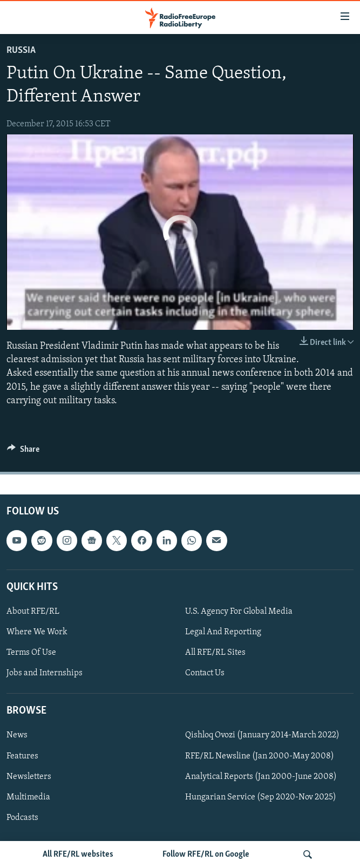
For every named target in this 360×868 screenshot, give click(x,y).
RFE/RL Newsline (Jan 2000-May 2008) (260, 756)
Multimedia (28, 797)
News (17, 735)
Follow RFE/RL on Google (206, 855)
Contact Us (205, 673)
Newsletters (29, 777)
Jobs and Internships (45, 673)
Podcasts (22, 818)
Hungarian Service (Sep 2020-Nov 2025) (261, 797)
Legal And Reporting (223, 632)
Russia (21, 50)
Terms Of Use (31, 653)
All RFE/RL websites (78, 855)
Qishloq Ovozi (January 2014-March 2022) (262, 735)
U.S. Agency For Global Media (239, 612)
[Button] (23, 452)
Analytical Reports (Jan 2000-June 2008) (261, 777)
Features (22, 756)
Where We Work (37, 632)
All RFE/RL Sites (215, 653)
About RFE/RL (33, 612)
